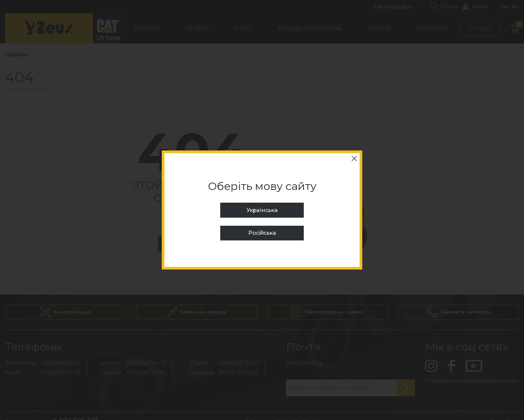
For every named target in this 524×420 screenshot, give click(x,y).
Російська (262, 233)
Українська (262, 210)
